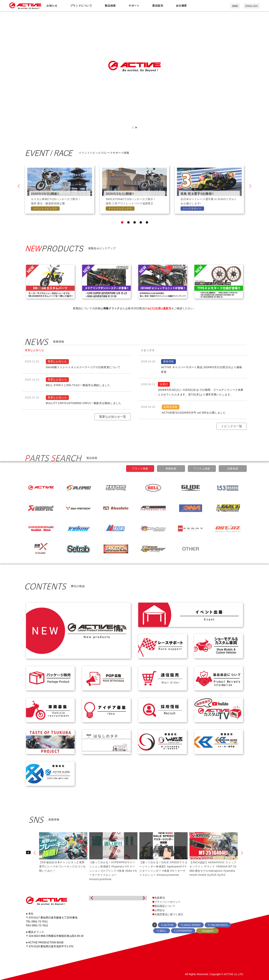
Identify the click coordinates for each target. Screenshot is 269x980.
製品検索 (110, 6)
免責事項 (160, 898)
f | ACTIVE (167, 925)
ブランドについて (81, 6)
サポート (134, 6)
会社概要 (181, 6)
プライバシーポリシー (167, 902)
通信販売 (158, 6)
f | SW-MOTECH (218, 925)
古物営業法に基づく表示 (169, 914)
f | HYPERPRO (183, 931)
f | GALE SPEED (191, 925)
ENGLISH (252, 6)
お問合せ (160, 910)
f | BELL (162, 931)
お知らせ (52, 6)
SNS (235, 6)
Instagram (207, 931)
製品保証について (165, 906)
